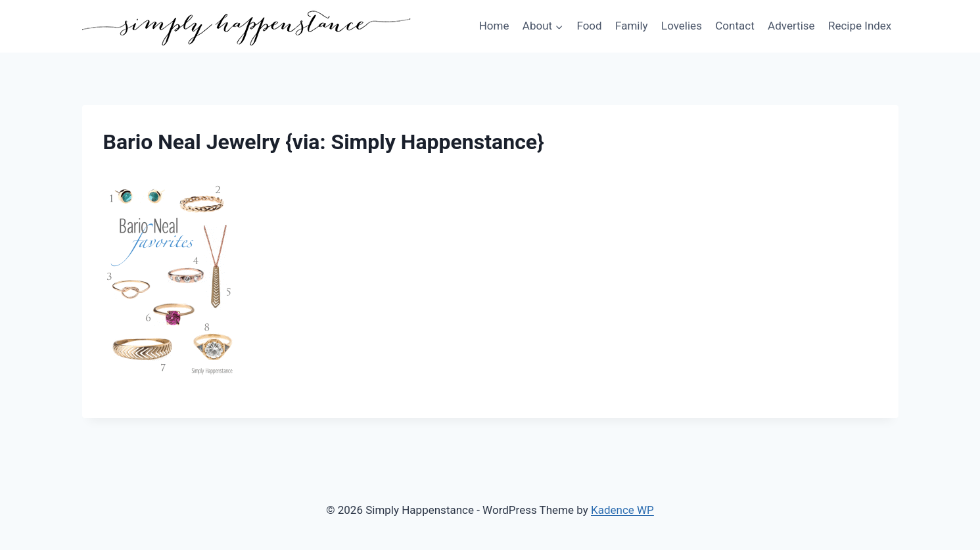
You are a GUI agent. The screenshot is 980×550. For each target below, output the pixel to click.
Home (494, 26)
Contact (735, 26)
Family (632, 26)
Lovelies (682, 26)
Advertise (791, 26)
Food (589, 26)
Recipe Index (860, 26)
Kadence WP (622, 510)
